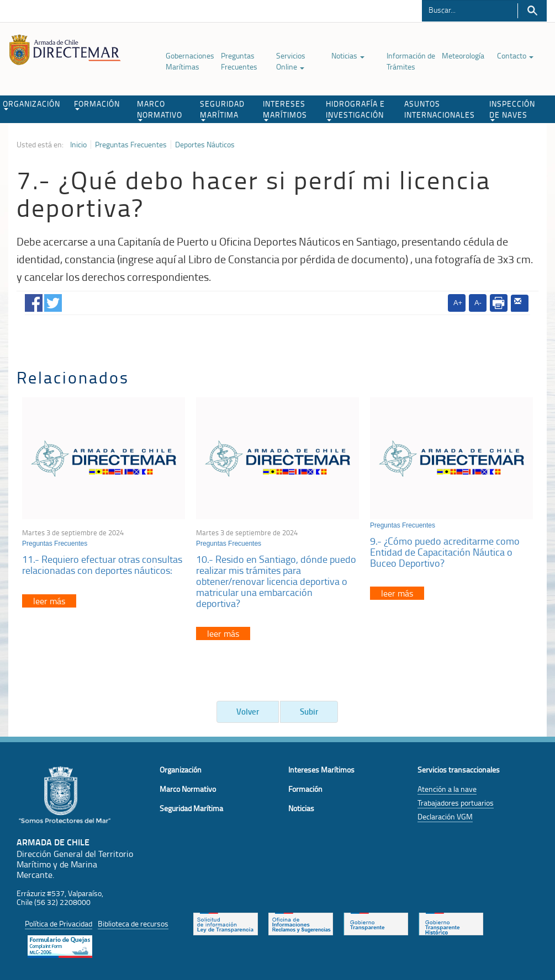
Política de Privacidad (59, 923)
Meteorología (463, 55)
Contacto (515, 55)
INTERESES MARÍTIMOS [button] (285, 110)
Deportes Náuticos (205, 145)
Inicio (78, 145)
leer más (49, 601)
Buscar (532, 11)
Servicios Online (291, 61)
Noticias (348, 55)
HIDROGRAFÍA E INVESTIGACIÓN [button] (355, 110)
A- (478, 303)
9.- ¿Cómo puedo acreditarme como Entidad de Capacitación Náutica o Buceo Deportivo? (445, 552)
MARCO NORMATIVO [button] (160, 110)
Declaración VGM (445, 816)
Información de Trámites (411, 61)
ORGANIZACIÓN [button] (31, 104)
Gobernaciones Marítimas (190, 61)
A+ (458, 303)
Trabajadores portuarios (456, 803)
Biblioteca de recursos (133, 923)
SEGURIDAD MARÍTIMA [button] (222, 110)
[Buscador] (470, 9)
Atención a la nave (447, 789)
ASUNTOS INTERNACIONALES (440, 109)
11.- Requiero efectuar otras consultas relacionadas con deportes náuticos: (102, 564)
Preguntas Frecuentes (239, 61)
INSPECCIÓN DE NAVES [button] (512, 110)
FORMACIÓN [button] (97, 104)
